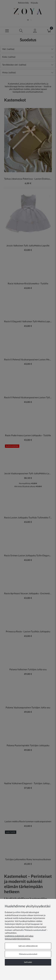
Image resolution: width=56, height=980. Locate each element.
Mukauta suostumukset (28, 954)
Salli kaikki (28, 962)
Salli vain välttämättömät (28, 946)
